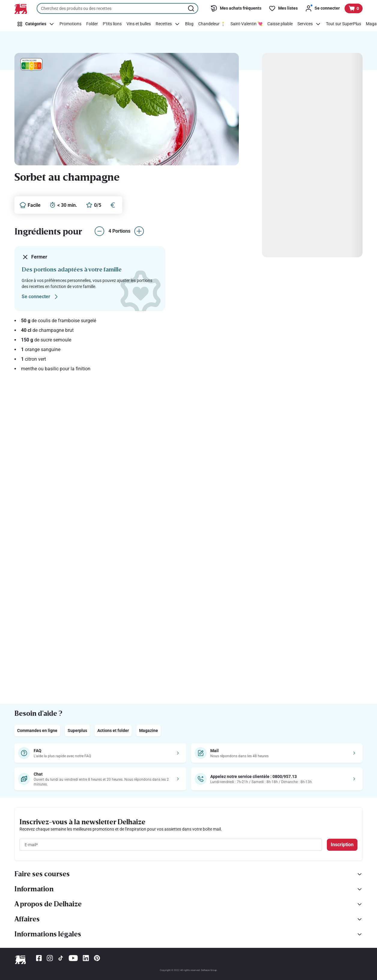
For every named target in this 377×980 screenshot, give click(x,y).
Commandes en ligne (37, 730)
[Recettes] (168, 24)
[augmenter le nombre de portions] (139, 231)
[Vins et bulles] (139, 24)
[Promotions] (70, 24)
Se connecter (41, 297)
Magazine (149, 730)
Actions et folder (113, 730)
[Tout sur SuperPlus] (344, 24)
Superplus (77, 730)
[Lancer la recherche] (192, 8)
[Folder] (92, 24)
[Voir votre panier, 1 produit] (354, 8)
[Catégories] (36, 24)
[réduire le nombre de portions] (99, 231)
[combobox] (117, 8)
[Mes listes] (283, 8)
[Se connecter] (322, 8)
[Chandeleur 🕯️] (212, 24)
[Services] (309, 24)
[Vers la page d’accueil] (21, 9)
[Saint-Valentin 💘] (246, 24)
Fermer (34, 257)
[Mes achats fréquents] (236, 8)
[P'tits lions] (112, 24)
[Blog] (189, 24)
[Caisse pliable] (280, 24)
